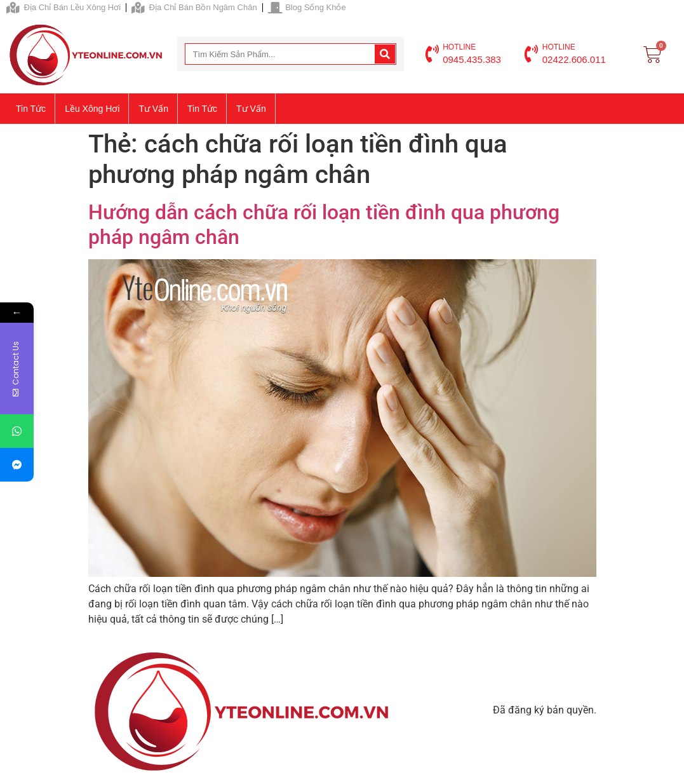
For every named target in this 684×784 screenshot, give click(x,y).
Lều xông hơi (92, 109)
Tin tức (31, 109)
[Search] (385, 54)
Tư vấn (153, 109)
